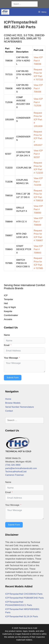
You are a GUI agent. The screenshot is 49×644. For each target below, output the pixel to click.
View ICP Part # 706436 (38, 88)
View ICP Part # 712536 (38, 102)
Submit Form (13, 378)
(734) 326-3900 (13, 465)
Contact (9, 411)
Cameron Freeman (15, 475)
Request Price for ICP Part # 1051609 (38, 120)
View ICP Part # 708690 (38, 209)
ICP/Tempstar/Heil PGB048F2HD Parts (24, 598)
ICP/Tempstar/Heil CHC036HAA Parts (24, 594)
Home (8, 399)
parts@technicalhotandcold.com (21, 468)
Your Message (11, 358)
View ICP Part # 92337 (38, 154)
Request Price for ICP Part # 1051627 (38, 138)
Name (7, 335)
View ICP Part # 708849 (38, 222)
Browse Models (13, 403)
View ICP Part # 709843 (38, 249)
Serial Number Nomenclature (20, 407)
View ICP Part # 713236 (38, 182)
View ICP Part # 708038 (38, 61)
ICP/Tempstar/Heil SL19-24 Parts (22, 617)
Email (7, 345)
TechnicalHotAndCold (16, 472)
